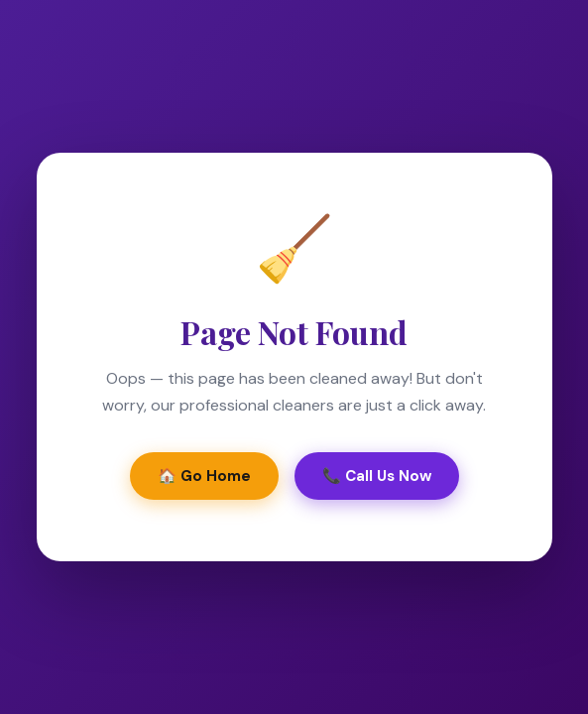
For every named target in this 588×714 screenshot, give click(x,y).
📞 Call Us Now (377, 476)
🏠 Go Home (204, 476)
